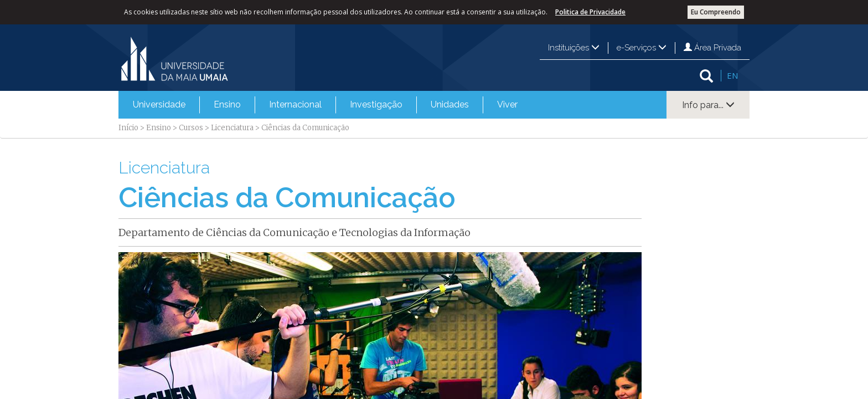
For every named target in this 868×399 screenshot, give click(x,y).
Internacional (295, 104)
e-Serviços (642, 48)
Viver (507, 104)
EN (732, 75)
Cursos (191, 128)
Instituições (574, 48)
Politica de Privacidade (590, 12)
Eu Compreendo (716, 12)
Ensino (227, 104)
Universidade (159, 104)
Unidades (450, 104)
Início (128, 128)
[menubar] (325, 105)
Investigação (376, 104)
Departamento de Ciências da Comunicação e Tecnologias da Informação (294, 232)
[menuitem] (159, 105)
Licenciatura (232, 128)
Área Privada (712, 48)
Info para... (708, 105)
